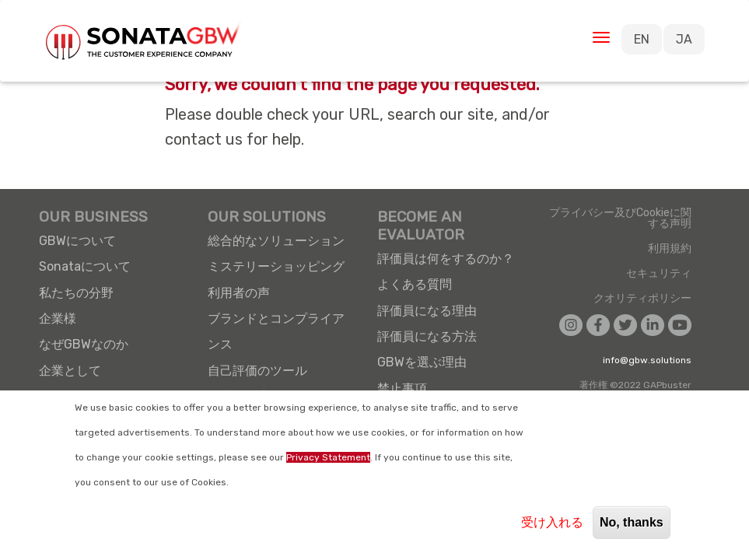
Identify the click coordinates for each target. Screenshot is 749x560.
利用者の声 (239, 293)
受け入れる (552, 522)
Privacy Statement (328, 457)
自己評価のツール (257, 371)
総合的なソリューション (276, 241)
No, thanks (632, 522)
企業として (70, 371)
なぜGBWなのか (84, 344)
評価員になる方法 (427, 336)
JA (684, 39)
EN (642, 39)
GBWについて (77, 241)
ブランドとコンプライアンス (276, 331)
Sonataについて (85, 266)
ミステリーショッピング (276, 266)
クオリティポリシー (642, 299)
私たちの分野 (76, 293)
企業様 (58, 318)
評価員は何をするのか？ (446, 259)
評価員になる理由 (427, 311)
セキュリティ (659, 274)
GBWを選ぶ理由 (422, 362)
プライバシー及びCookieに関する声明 (620, 219)
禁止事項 (402, 388)
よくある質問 (415, 284)
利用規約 (670, 249)
